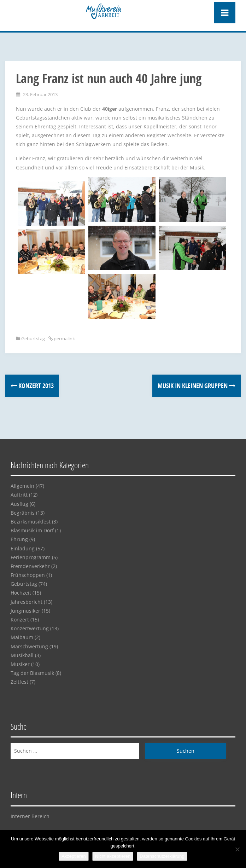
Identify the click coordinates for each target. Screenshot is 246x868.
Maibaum (22, 637)
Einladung (23, 548)
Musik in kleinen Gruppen (197, 386)
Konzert (20, 620)
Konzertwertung (30, 628)
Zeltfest (19, 682)
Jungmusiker (25, 611)
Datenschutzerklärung (162, 856)
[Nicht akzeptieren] (237, 849)
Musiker (20, 664)
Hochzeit (21, 593)
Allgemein (22, 486)
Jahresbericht (27, 602)
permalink (64, 338)
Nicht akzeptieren (113, 856)
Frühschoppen (28, 575)
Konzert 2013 (32, 386)
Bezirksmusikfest (31, 522)
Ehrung (19, 539)
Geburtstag (33, 338)
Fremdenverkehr (30, 566)
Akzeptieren (74, 856)
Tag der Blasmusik (32, 673)
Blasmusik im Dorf (32, 530)
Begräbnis (23, 513)
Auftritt (19, 495)
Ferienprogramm (31, 557)
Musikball (22, 655)
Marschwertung (29, 646)
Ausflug (19, 504)
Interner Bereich (30, 816)
